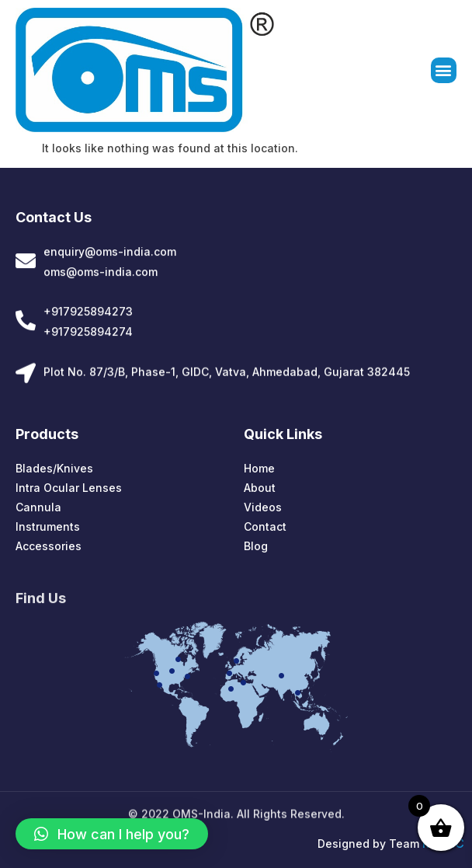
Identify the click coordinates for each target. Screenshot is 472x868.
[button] (444, 71)
